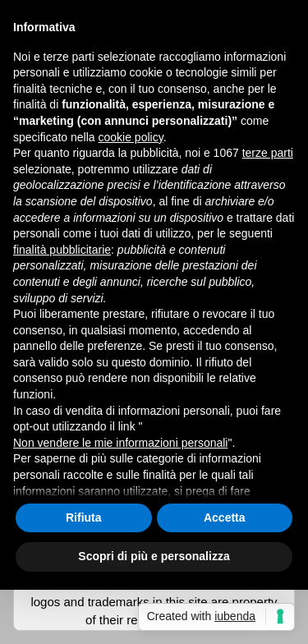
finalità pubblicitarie (62, 250)
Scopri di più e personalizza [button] (154, 556)
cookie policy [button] (131, 137)
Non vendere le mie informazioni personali (120, 443)
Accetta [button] (225, 517)
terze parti (268, 153)
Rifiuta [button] (84, 517)
